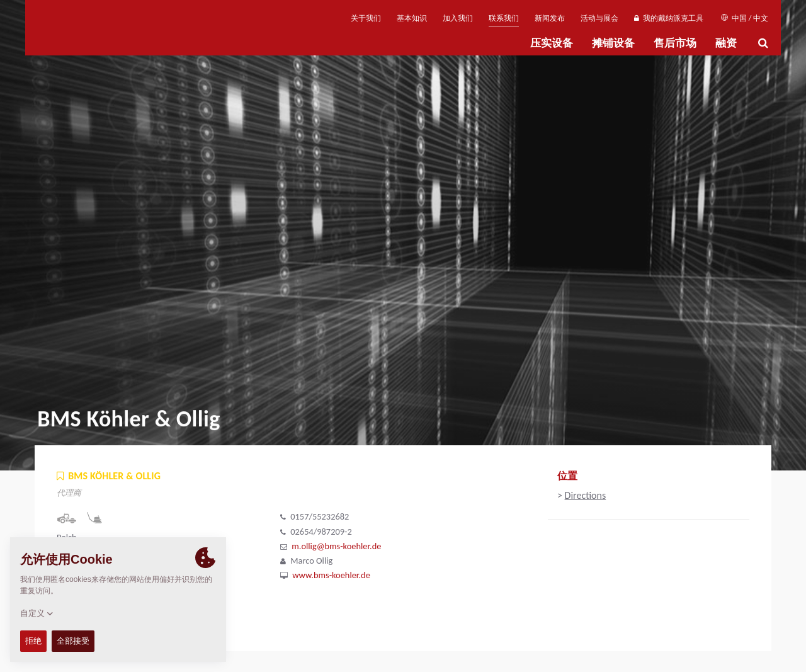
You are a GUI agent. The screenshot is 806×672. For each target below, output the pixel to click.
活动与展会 (599, 18)
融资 (726, 43)
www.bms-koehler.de (331, 575)
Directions (586, 495)
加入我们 (458, 18)
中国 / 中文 (745, 18)
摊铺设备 (613, 43)
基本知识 (412, 18)
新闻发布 (550, 18)
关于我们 (366, 18)
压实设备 (552, 43)
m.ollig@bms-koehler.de (336, 546)
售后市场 (675, 43)
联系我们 (504, 18)
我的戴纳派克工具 (668, 18)
